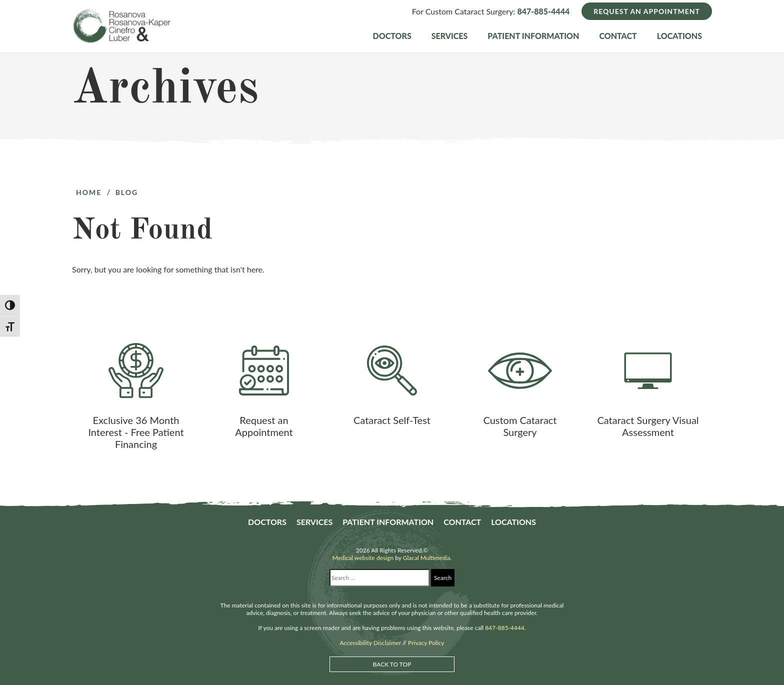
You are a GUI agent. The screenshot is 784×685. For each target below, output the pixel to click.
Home (89, 192)
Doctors (392, 36)
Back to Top (392, 664)
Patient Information (533, 36)
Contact (618, 36)
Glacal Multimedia (427, 558)
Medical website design (363, 558)
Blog (127, 192)
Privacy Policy (426, 643)
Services (450, 36)
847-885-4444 (543, 11)
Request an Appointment (647, 11)
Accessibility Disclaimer (370, 643)
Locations (679, 36)
